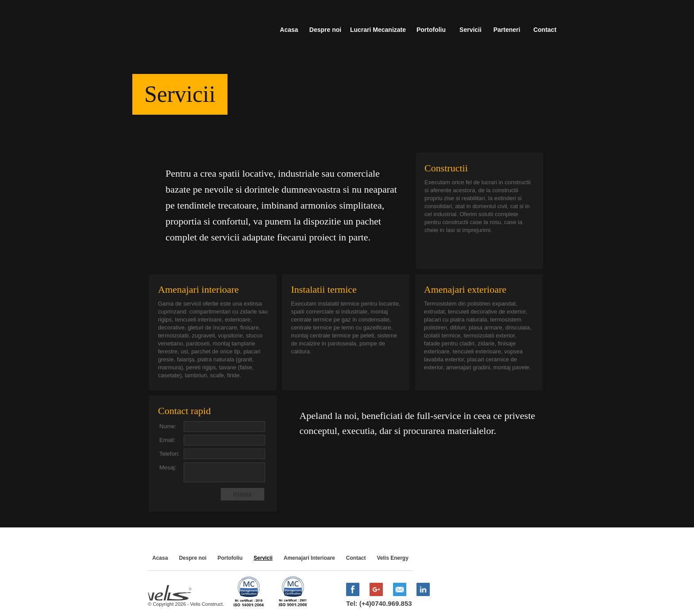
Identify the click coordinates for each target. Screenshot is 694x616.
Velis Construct (188, 27)
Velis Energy (392, 558)
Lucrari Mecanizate (378, 30)
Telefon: (170, 454)
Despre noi (325, 30)
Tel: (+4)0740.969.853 (379, 603)
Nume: (168, 426)
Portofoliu (431, 30)
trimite (243, 494)
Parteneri (507, 30)
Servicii (470, 30)
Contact (545, 30)
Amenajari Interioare (309, 558)
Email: (167, 440)
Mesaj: (168, 467)
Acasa (289, 30)
